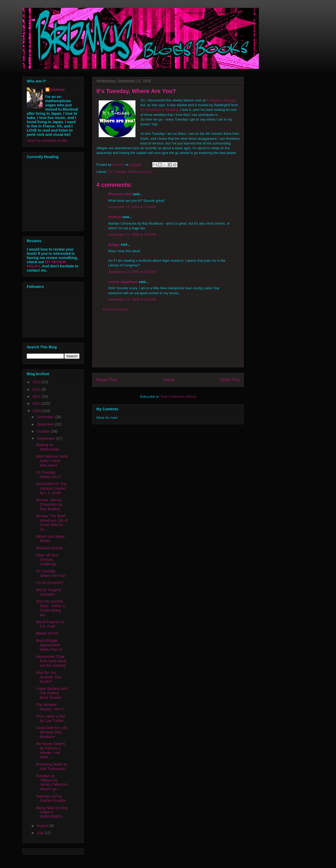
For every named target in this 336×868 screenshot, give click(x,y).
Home (169, 380)
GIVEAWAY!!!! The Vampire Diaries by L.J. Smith (51, 488)
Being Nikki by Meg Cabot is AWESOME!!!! (52, 812)
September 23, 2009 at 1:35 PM (132, 234)
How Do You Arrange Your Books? (49, 677)
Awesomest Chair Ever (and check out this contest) (51, 661)
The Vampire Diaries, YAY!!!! (50, 707)
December (46, 417)
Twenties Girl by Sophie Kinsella (51, 799)
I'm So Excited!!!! (50, 583)
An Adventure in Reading (159, 110)
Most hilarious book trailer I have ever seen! (52, 461)
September (46, 438)
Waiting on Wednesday (48, 447)
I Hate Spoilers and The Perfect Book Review (52, 693)
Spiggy (114, 244)
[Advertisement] (168, 344)
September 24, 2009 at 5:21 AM (132, 299)
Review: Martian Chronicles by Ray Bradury (49, 504)
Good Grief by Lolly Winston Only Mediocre (52, 732)
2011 (37, 396)
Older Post (230, 380)
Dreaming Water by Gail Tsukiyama (52, 766)
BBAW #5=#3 (47, 633)
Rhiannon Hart (120, 194)
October (44, 431)
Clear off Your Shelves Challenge (47, 560)
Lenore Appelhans (123, 282)
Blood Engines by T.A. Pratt (50, 624)
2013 (37, 382)
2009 (37, 411)
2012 (37, 389)
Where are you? (140, 172)
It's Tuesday (117, 172)
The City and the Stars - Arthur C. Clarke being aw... (51, 608)
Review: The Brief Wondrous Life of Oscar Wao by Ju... (52, 523)
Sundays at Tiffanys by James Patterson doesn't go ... (52, 782)
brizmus (115, 217)
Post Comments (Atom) (178, 397)
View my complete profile (47, 141)
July (41, 833)
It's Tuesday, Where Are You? (51, 573)
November (46, 424)
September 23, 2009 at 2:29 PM (132, 272)
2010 (37, 404)
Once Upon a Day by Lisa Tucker (51, 718)
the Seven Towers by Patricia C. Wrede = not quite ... (51, 750)
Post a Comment (116, 309)
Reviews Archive (49, 548)
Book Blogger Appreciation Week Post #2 (49, 645)
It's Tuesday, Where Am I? (49, 475)
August (43, 826)
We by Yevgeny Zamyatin (49, 592)
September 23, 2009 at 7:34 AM (132, 207)
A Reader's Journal (221, 100)
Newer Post (107, 380)
